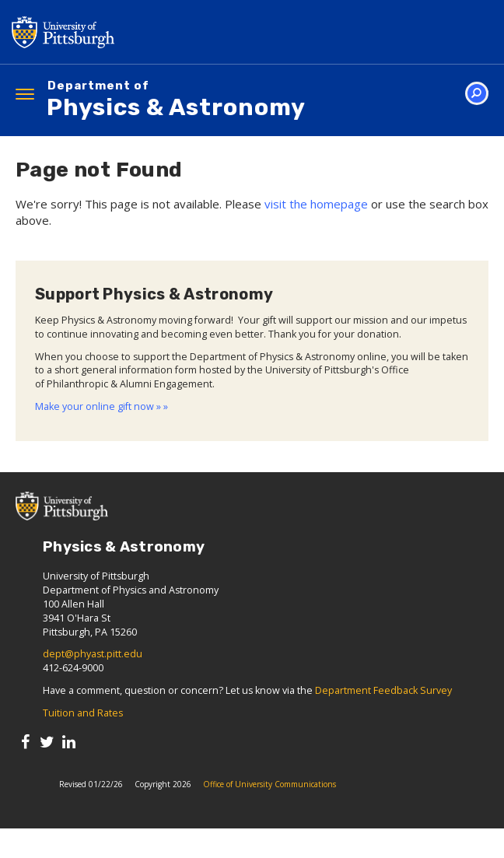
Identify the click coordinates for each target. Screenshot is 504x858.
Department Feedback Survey (383, 690)
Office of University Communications (269, 784)
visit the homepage (316, 204)
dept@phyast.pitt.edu (93, 654)
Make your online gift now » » (101, 406)
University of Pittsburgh (124, 32)
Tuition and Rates (83, 713)
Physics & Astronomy (176, 101)
